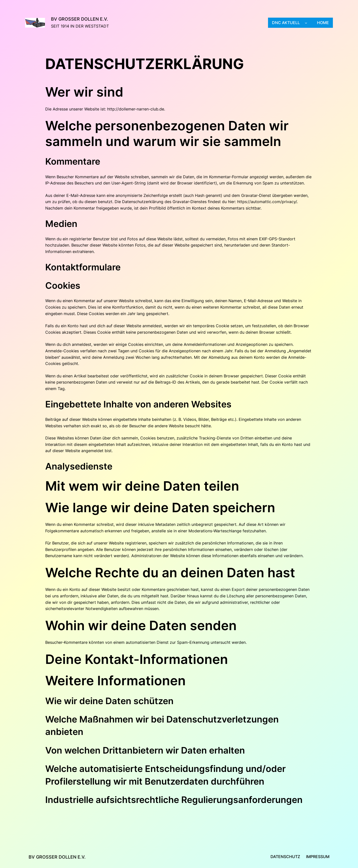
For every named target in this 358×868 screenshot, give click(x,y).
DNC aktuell (286, 23)
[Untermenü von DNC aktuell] (306, 23)
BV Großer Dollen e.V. (79, 19)
